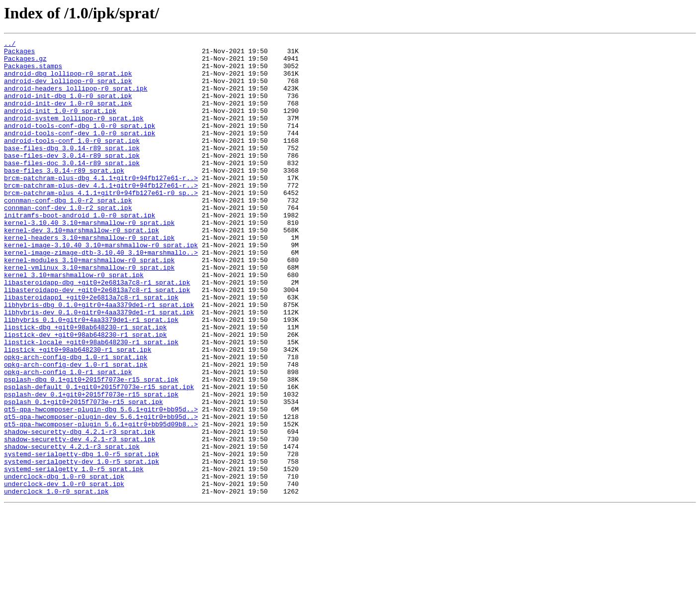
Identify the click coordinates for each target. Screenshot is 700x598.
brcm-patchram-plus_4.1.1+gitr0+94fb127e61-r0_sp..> (101, 224)
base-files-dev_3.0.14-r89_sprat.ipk (72, 179)
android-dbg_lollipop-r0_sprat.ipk (68, 81)
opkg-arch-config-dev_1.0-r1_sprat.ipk (76, 430)
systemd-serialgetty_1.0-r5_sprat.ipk (74, 555)
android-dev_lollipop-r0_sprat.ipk (68, 90)
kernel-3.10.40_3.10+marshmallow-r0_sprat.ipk (89, 260)
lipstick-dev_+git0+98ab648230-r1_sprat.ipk (86, 394)
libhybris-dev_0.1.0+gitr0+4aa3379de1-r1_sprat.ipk (99, 367)
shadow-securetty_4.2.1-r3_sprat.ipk (72, 528)
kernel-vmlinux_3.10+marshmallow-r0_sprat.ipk (89, 313)
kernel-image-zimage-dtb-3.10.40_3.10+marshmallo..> (101, 296)
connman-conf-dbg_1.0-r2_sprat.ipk (68, 233)
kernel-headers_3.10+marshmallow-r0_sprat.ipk (89, 278)
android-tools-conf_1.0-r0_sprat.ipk (72, 161)
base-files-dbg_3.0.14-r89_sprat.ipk (72, 170)
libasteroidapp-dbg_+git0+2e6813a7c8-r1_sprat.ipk (97, 331)
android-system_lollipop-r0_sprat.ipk (74, 134)
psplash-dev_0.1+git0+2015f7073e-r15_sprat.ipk (91, 466)
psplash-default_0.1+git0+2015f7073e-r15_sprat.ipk (99, 457)
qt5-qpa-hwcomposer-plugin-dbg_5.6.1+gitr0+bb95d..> (101, 484)
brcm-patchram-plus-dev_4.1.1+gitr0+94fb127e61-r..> (101, 215)
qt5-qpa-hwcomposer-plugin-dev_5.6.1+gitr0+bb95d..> (101, 493)
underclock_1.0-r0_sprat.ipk (56, 582)
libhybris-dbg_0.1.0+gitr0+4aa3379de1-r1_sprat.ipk (99, 358)
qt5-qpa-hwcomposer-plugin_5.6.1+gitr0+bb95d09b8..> (101, 501)
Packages (19, 54)
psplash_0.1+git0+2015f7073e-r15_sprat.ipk (84, 475)
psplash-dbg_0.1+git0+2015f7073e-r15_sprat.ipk (91, 448)
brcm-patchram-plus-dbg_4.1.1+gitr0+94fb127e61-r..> (101, 206)
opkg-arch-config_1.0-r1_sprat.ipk (68, 439)
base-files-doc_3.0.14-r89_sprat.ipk (72, 188)
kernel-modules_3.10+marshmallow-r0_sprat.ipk (89, 304)
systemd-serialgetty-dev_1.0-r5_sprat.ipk (82, 546)
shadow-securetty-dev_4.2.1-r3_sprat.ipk (80, 519)
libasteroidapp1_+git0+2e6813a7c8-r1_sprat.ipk (91, 349)
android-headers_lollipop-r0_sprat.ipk (76, 99)
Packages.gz (25, 63)
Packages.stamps (33, 72)
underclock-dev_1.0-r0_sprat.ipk (64, 573)
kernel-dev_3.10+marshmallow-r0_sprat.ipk (82, 269)
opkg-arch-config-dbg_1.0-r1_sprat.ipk (76, 421)
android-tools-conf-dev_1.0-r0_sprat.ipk (80, 152)
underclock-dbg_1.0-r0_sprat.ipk (64, 564)
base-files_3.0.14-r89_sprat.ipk (64, 197)
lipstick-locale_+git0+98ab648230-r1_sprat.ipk (91, 403)
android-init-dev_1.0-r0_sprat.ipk (68, 116)
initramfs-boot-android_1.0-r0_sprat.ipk (80, 251)
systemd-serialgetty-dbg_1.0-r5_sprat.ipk (82, 537)
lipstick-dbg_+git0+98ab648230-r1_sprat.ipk (86, 385)
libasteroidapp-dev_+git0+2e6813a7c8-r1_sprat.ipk (97, 340)
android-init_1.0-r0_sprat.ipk (60, 125)
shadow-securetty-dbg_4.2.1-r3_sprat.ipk (80, 510)
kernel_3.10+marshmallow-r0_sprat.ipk (74, 322)
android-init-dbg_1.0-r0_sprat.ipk (68, 107)
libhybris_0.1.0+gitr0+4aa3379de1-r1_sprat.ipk (91, 376)
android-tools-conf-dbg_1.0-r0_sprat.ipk (80, 143)
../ (10, 45)
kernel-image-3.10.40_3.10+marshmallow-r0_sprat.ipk (101, 287)
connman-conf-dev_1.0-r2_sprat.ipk (68, 242)
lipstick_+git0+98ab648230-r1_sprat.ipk (78, 412)
